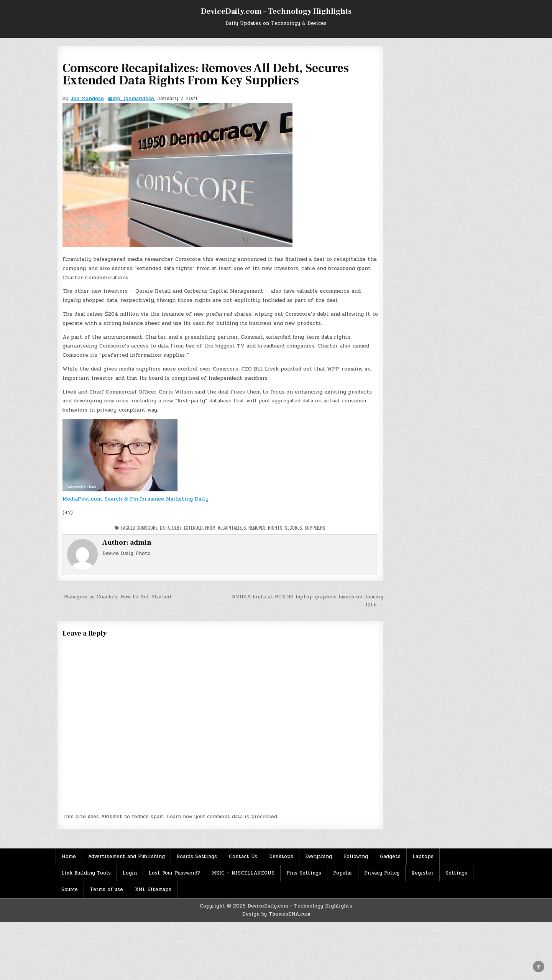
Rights (275, 528)
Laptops (423, 856)
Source (70, 889)
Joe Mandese (87, 98)
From (210, 528)
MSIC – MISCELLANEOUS (243, 873)
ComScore (147, 528)
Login (130, 873)
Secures (293, 528)
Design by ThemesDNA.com (276, 914)
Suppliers (315, 528)
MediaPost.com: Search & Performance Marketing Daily (136, 499)
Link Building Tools (86, 873)
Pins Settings (304, 873)
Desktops (281, 856)
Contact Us (243, 856)
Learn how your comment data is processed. (223, 817)
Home (69, 856)
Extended (193, 528)
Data (165, 528)
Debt (177, 528)
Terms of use (106, 889)
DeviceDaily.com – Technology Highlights (276, 12)
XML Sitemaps (153, 889)
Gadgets (390, 856)
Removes (257, 528)
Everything (319, 856)
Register (422, 873)
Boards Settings (197, 856)
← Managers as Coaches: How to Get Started (114, 597)
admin (141, 543)
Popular (343, 873)
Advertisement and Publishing (126, 856)
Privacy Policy (382, 873)
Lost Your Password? (174, 873)
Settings (456, 873)
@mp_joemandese (131, 98)
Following (356, 856)
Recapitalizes (232, 528)
